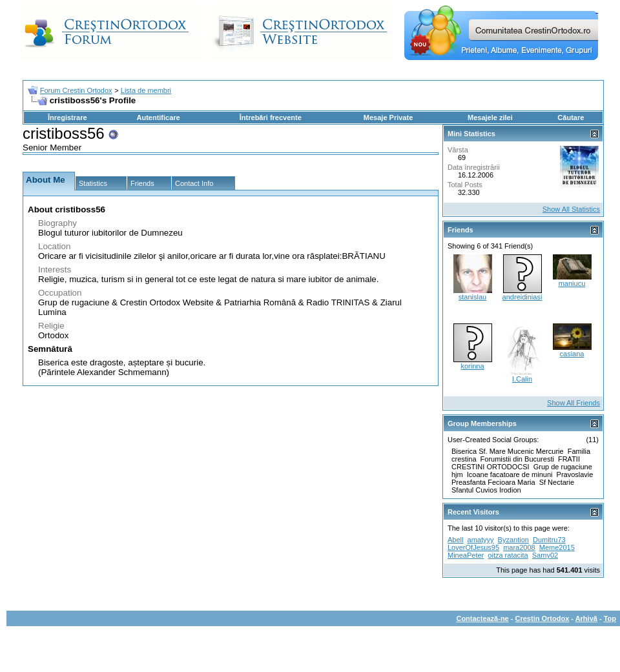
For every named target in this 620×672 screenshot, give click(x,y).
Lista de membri (146, 90)
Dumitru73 (549, 540)
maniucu (572, 283)
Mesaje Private (388, 117)
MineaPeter (466, 555)
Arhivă (586, 618)
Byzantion (513, 540)
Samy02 (545, 555)
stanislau (472, 297)
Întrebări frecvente (271, 117)
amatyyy (481, 540)
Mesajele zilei (490, 117)
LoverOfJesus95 (473, 547)
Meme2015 (557, 547)
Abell (455, 540)
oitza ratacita (508, 555)
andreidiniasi (522, 297)
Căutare (571, 117)
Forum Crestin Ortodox (76, 90)
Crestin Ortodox (542, 618)
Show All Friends (573, 403)
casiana (572, 354)
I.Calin (522, 379)
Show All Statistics (571, 209)
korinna (472, 366)
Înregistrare (67, 117)
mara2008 (519, 547)
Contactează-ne (482, 618)
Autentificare (158, 117)
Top (610, 618)
